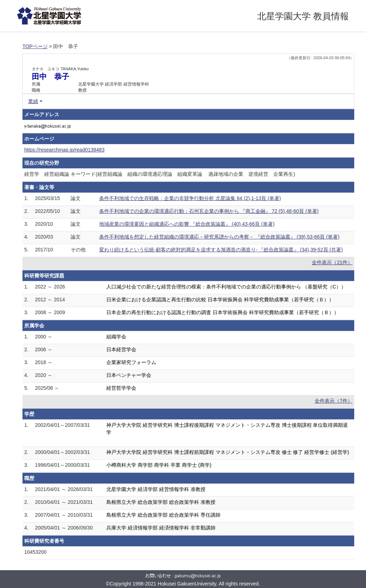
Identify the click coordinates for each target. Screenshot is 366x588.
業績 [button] (33, 101)
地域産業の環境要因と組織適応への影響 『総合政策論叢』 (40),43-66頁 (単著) (187, 224)
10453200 (35, 552)
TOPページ (35, 46)
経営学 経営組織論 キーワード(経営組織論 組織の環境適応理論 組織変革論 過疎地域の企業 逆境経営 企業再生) (160, 174)
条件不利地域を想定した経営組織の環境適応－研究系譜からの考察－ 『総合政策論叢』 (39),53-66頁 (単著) (219, 237)
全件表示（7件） (334, 401)
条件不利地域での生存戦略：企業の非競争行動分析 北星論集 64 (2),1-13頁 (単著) (190, 198)
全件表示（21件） (332, 262)
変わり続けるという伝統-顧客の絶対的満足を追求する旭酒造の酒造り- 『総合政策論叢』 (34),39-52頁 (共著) (221, 250)
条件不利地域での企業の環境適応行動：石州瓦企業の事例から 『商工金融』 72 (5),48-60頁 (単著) (209, 211)
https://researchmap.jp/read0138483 (64, 150)
